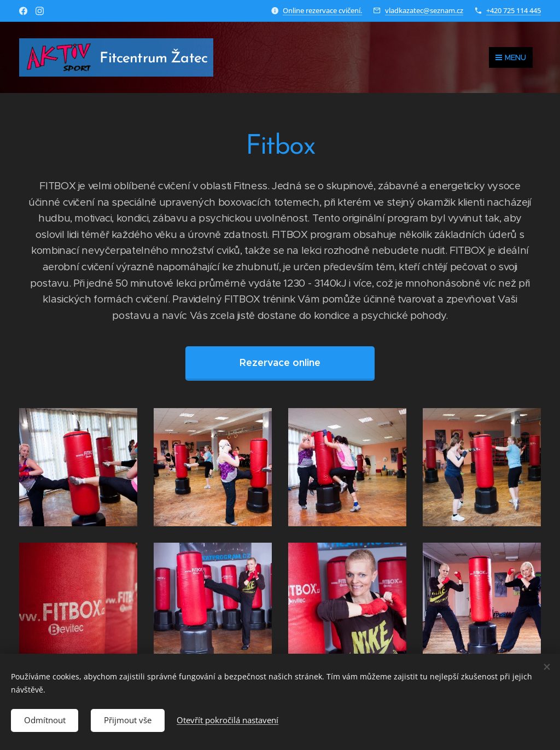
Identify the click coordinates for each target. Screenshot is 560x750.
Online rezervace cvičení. (322, 10)
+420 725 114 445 (514, 10)
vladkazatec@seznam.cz (424, 10)
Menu (511, 57)
